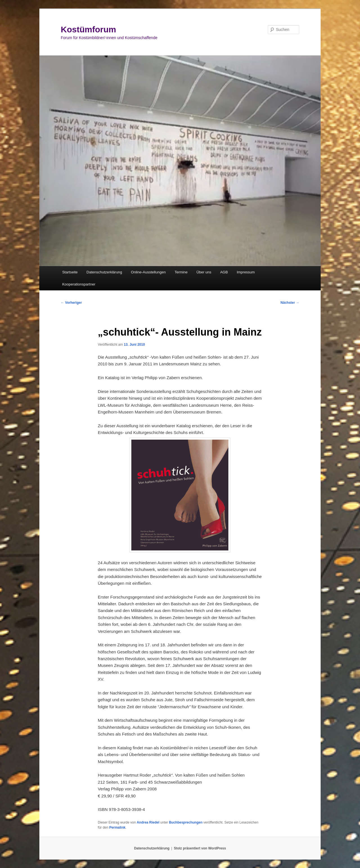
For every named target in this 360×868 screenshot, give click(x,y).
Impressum (246, 272)
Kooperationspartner (79, 284)
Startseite (70, 272)
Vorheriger (71, 303)
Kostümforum (88, 29)
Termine (181, 272)
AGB (224, 272)
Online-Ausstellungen (148, 272)
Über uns (204, 272)
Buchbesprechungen (186, 822)
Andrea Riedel (148, 822)
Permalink (117, 827)
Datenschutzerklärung (104, 272)
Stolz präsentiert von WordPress (200, 848)
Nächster (290, 303)
